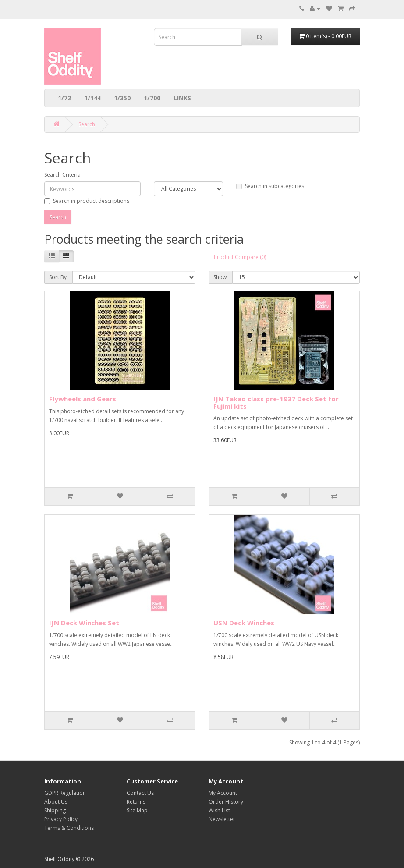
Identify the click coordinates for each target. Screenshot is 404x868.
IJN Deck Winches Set (84, 623)
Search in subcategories (270, 186)
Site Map (137, 810)
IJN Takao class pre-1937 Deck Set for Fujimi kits (276, 402)
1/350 (122, 98)
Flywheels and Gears (83, 399)
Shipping (55, 810)
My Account (223, 793)
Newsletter (222, 819)
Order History (226, 802)
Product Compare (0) (240, 257)
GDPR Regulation (65, 793)
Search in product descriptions (87, 201)
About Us (56, 802)
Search (87, 124)
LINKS (182, 98)
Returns (136, 802)
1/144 (92, 98)
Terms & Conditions (69, 828)
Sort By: (58, 277)
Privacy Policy (61, 819)
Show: (221, 277)
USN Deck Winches (244, 623)
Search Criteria (62, 175)
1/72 (64, 98)
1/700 (152, 98)
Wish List (219, 810)
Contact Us (140, 793)
